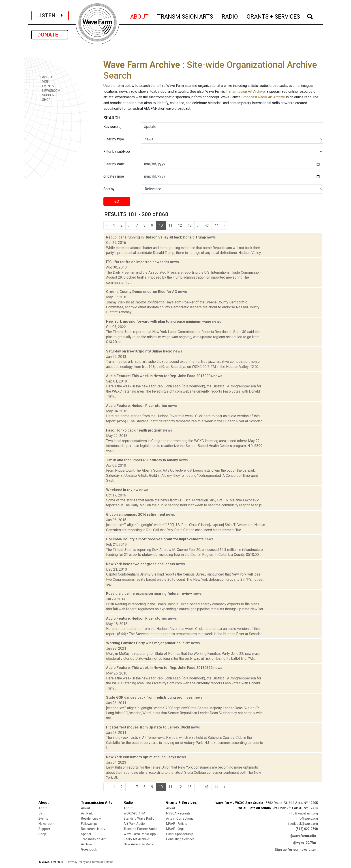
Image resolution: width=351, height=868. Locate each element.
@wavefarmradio (303, 836)
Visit (42, 813)
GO (117, 201)
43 (207, 225)
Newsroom (47, 824)
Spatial (86, 834)
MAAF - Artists (177, 824)
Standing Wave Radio (139, 819)
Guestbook (89, 850)
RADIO (230, 16)
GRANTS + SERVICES (273, 16)
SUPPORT (48, 95)
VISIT (44, 81)
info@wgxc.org (307, 819)
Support (44, 829)
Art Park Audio (134, 824)
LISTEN (50, 15)
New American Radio (139, 844)
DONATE (50, 35)
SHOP (45, 100)
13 (190, 225)
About (43, 808)
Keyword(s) (112, 127)
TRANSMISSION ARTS (185, 16)
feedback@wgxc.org (303, 824)
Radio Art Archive (136, 839)
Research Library (93, 829)
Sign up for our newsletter (295, 850)
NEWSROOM (50, 91)
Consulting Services (180, 839)
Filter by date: (114, 164)
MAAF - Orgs (175, 829)
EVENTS (46, 86)
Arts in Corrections (180, 819)
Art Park (87, 813)
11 (170, 225)
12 (180, 225)
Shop (42, 834)
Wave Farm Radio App (140, 834)
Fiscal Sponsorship (180, 834)
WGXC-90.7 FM (134, 813)
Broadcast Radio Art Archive (263, 97)
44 (216, 225)
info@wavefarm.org (303, 813)
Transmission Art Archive (245, 91)
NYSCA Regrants (178, 813)
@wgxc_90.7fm (305, 843)
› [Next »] (225, 225)
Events (43, 819)
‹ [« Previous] (107, 225)
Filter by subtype (117, 151)
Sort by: (109, 189)
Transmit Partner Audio (140, 829)
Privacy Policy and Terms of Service (91, 862)
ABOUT (140, 16)
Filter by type (114, 139)
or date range (114, 176)
